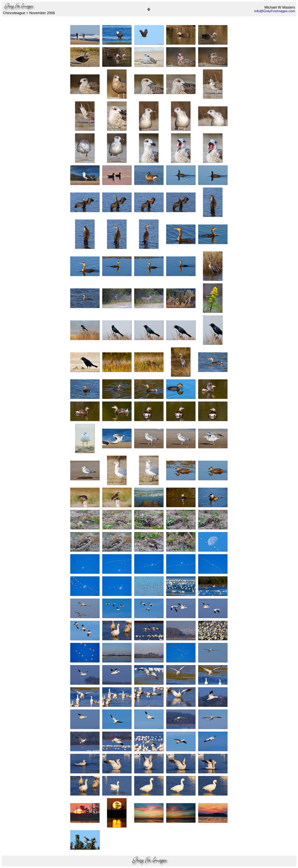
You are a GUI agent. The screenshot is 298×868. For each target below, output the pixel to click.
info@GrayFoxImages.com (275, 11)
